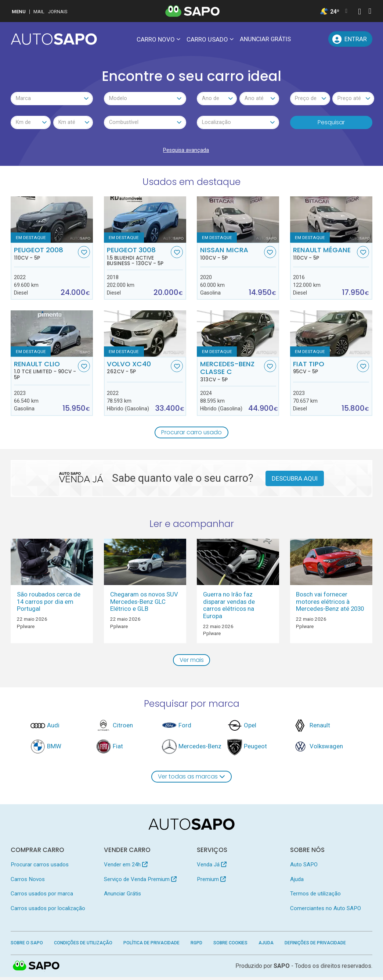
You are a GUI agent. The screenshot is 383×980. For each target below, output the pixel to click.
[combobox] (52, 99)
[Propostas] (319, 39)
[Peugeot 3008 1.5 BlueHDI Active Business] (145, 221)
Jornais (58, 12)
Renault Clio (45, 372)
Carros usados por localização (48, 911)
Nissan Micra (231, 255)
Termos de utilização (315, 897)
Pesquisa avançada (186, 152)
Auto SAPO (304, 868)
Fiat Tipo (324, 369)
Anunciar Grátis (265, 39)
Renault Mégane (324, 255)
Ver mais (192, 662)
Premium (211, 882)
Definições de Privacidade (315, 946)
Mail (39, 12)
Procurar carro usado (192, 434)
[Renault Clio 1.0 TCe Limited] (52, 335)
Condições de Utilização (83, 946)
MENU (19, 12)
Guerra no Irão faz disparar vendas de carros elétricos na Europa (229, 607)
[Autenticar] (359, 12)
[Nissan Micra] (238, 221)
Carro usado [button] (207, 39)
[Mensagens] (302, 39)
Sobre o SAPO (27, 946)
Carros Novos (28, 882)
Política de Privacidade (151, 946)
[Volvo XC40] (145, 335)
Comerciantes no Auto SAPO (326, 911)
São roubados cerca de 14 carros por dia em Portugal (49, 604)
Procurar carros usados (40, 868)
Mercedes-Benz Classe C (231, 373)
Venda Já (212, 868)
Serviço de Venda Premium (140, 882)
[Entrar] (350, 39)
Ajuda (297, 882)
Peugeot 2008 (45, 255)
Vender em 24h (126, 868)
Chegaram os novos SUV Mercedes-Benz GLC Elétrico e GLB (144, 604)
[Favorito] (84, 254)
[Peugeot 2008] (52, 221)
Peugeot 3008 (138, 258)
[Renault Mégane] (331, 221)
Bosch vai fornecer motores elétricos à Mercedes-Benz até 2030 (330, 604)
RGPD (196, 946)
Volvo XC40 (138, 369)
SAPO (282, 969)
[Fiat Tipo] (331, 335)
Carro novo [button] (156, 39)
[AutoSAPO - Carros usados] (54, 39)
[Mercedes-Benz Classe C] (238, 335)
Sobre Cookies (230, 946)
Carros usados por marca (42, 897)
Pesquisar (331, 123)
